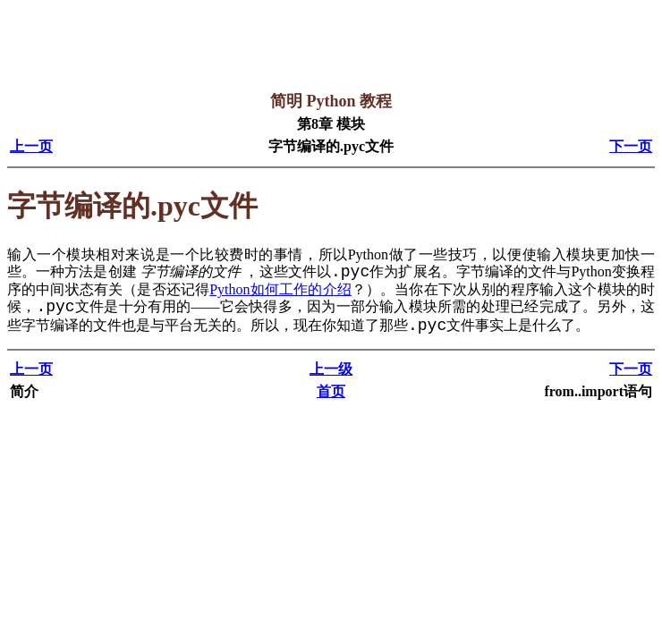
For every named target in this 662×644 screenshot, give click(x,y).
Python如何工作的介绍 (280, 289)
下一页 (631, 146)
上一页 (31, 146)
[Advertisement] (333, 47)
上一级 (331, 369)
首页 (331, 391)
